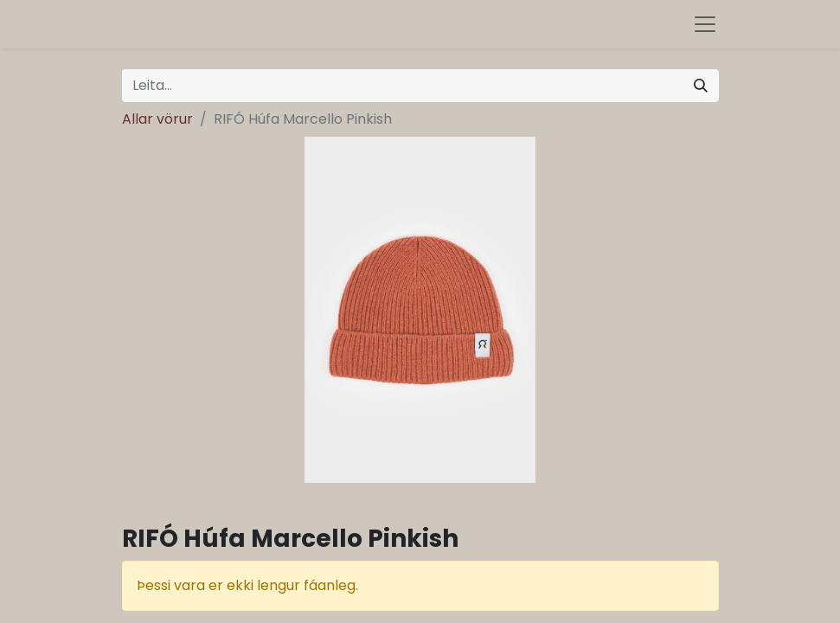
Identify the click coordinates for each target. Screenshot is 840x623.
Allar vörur (157, 119)
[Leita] (701, 86)
